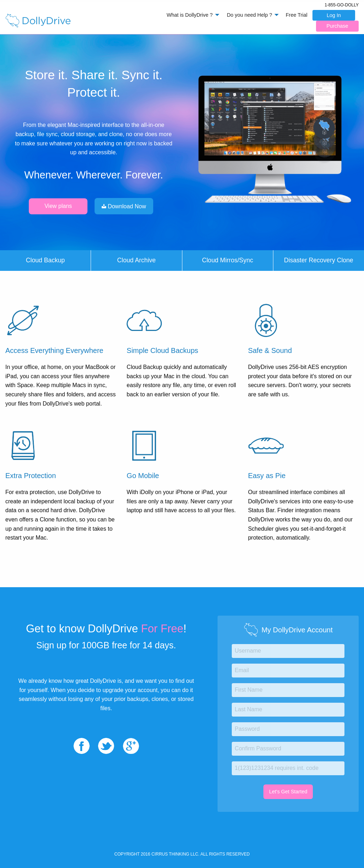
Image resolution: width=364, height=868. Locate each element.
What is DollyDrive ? (190, 15)
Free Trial (297, 15)
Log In (334, 15)
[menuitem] (191, 15)
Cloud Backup (45, 260)
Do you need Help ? (249, 15)
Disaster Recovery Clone (319, 260)
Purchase (338, 26)
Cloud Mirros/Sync (227, 260)
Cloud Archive (137, 260)
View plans (58, 206)
